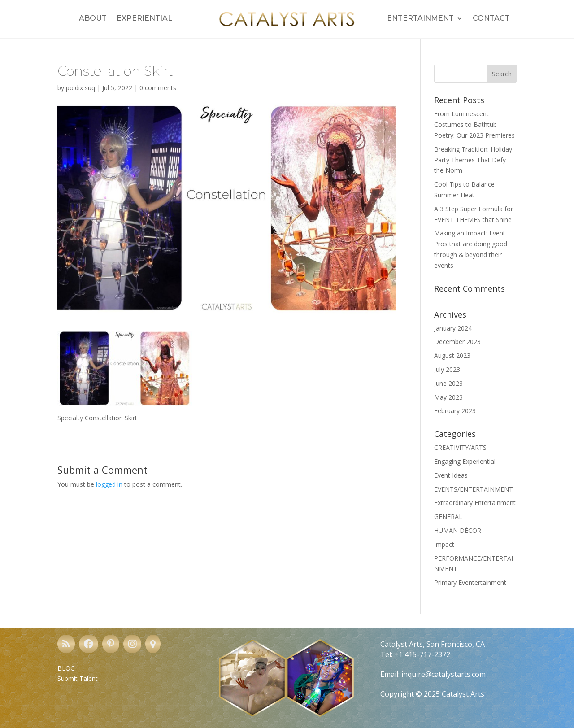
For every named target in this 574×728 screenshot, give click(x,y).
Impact (444, 544)
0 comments (158, 88)
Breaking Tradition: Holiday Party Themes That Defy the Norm (473, 160)
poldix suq (80, 88)
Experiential (144, 19)
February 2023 (455, 411)
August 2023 (452, 355)
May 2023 (448, 397)
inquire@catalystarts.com (444, 674)
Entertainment (420, 19)
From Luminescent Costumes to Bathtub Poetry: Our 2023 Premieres (474, 124)
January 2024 (453, 328)
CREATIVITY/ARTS (460, 447)
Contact (491, 19)
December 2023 (457, 342)
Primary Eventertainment (470, 582)
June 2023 (448, 383)
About (93, 19)
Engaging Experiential (465, 461)
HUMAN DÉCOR (458, 530)
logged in (109, 484)
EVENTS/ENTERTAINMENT (474, 489)
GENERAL (448, 517)
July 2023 (447, 369)
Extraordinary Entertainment (475, 503)
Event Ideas (451, 475)
